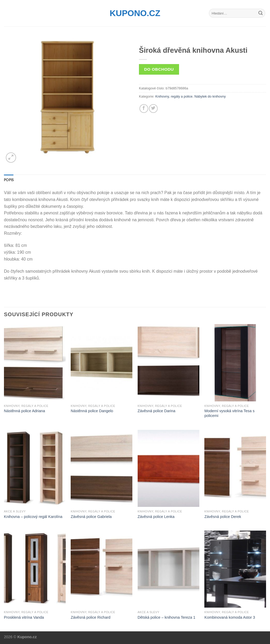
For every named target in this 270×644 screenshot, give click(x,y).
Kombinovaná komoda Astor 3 (230, 617)
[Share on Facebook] (144, 109)
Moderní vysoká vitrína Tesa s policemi (229, 413)
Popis (9, 180)
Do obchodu (159, 69)
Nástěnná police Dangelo (92, 411)
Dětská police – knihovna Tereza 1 (167, 617)
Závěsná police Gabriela (91, 517)
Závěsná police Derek (223, 517)
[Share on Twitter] (153, 109)
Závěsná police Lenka (156, 517)
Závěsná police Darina (156, 411)
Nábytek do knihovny (210, 96)
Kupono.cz (135, 13)
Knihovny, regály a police (174, 96)
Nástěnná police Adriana (25, 411)
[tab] (9, 180)
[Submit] (261, 13)
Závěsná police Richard (90, 617)
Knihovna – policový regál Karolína (33, 517)
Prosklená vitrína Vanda (24, 617)
